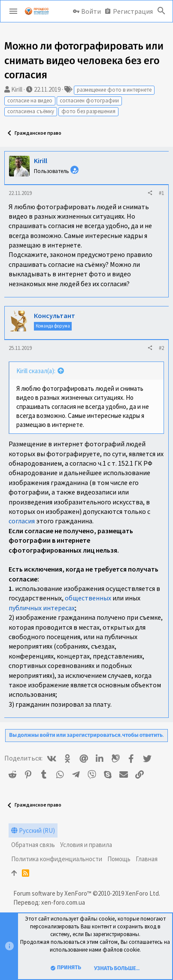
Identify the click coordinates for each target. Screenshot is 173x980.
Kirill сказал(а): (36, 371)
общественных (88, 598)
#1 (161, 193)
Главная (147, 859)
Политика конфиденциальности (57, 859)
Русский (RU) (33, 830)
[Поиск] (161, 11)
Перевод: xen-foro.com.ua (49, 902)
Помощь (119, 859)
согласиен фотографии (89, 100)
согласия (22, 521)
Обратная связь (33, 845)
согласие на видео (30, 100)
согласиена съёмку (31, 111)
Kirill (17, 89)
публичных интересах (42, 608)
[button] (13, 11)
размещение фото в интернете (114, 90)
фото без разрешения (88, 111)
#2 (161, 348)
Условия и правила (86, 845)
